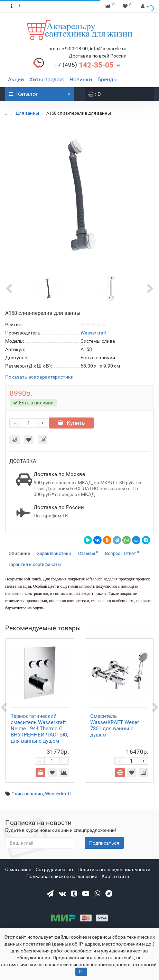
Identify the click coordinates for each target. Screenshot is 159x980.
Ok (81, 972)
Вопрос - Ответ (122, 553)
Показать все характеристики (39, 377)
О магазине (18, 869)
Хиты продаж (47, 79)
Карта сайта (115, 876)
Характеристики (54, 553)
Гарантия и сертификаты (35, 564)
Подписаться (104, 843)
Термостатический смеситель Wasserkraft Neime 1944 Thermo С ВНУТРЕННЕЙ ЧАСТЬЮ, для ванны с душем (39, 729)
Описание (19, 553)
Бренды (107, 79)
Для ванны (28, 113)
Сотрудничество (54, 869)
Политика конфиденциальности (114, 869)
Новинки (81, 79)
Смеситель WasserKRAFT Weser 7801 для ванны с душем (115, 725)
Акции (16, 79)
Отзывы (88, 553)
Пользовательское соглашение (62, 876)
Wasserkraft (58, 794)
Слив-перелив (27, 794)
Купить (71, 423)
